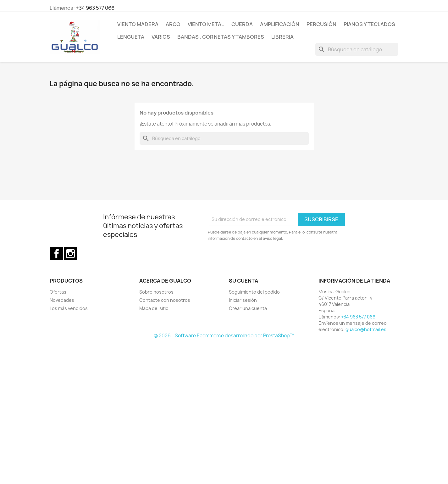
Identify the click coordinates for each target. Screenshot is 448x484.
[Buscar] (357, 49)
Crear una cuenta (248, 308)
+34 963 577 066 (95, 8)
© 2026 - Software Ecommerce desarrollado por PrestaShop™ (224, 336)
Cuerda (242, 24)
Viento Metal (206, 24)
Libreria (282, 37)
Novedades (62, 300)
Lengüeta (131, 37)
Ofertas (58, 292)
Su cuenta (243, 281)
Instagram (70, 254)
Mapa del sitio (154, 308)
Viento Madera (138, 24)
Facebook (57, 254)
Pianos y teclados (369, 24)
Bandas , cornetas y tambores (221, 37)
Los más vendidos (69, 308)
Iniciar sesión (243, 300)
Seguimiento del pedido (254, 292)
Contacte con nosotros (165, 300)
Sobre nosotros (156, 292)
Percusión (321, 24)
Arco (173, 24)
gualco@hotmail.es (366, 329)
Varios (161, 37)
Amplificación (280, 24)
